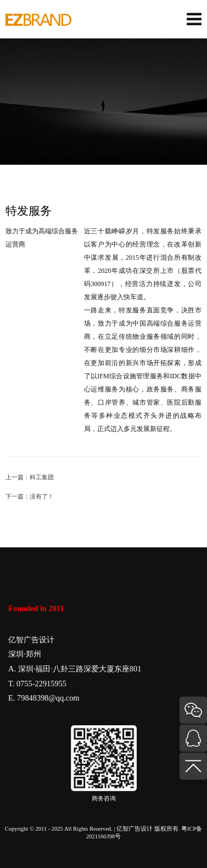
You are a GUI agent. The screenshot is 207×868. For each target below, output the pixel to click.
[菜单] (194, 20)
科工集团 (42, 477)
